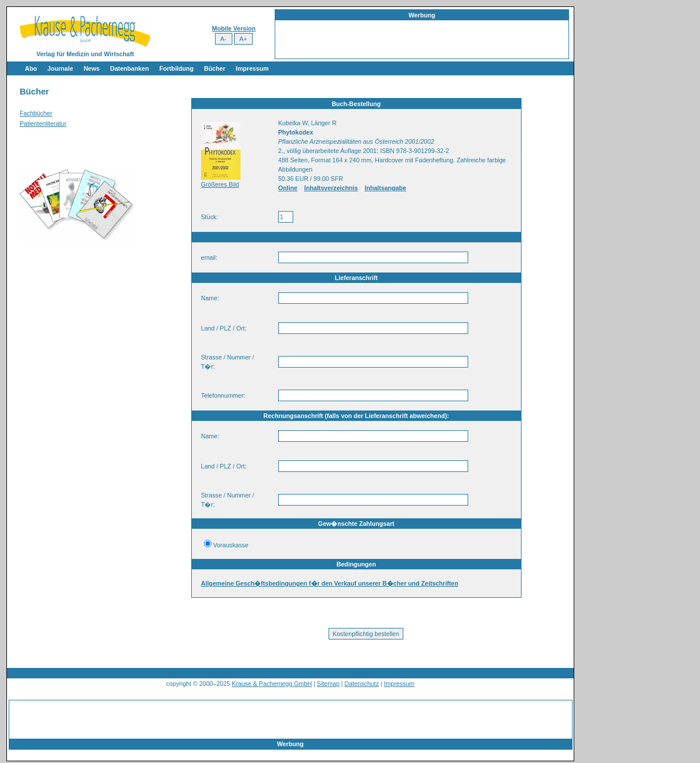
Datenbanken (130, 68)
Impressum (252, 68)
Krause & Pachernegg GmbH (272, 684)
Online (288, 188)
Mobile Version (234, 28)
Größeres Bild (220, 184)
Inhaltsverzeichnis (331, 188)
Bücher (215, 68)
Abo (31, 68)
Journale (60, 68)
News (92, 68)
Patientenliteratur (43, 123)
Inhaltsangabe (385, 188)
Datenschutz (362, 684)
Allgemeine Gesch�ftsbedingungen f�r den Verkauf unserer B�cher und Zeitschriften (330, 583)
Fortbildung (176, 68)
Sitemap (328, 684)
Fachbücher (36, 113)
